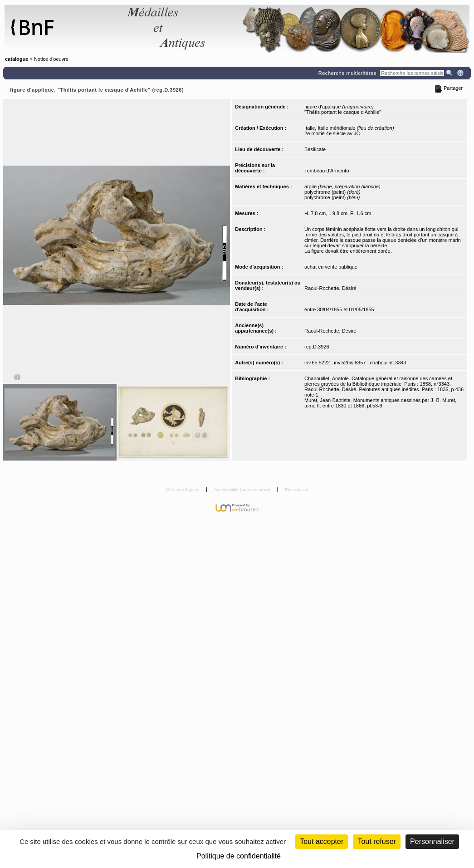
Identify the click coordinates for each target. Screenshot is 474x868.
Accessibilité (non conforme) (243, 489)
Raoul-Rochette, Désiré (330, 288)
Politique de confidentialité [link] (239, 856)
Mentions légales (183, 489)
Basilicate (315, 149)
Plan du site (297, 489)
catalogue (17, 59)
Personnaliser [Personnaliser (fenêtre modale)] (432, 841)
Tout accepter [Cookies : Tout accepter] (322, 841)
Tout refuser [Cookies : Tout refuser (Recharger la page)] (376, 841)
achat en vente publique (331, 267)
